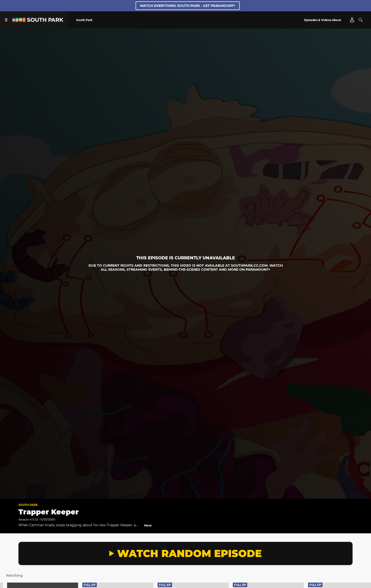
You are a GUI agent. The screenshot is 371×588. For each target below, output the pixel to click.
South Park (28, 505)
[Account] (352, 20)
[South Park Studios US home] (38, 21)
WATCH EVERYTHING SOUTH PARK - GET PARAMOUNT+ (188, 6)
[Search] (361, 20)
